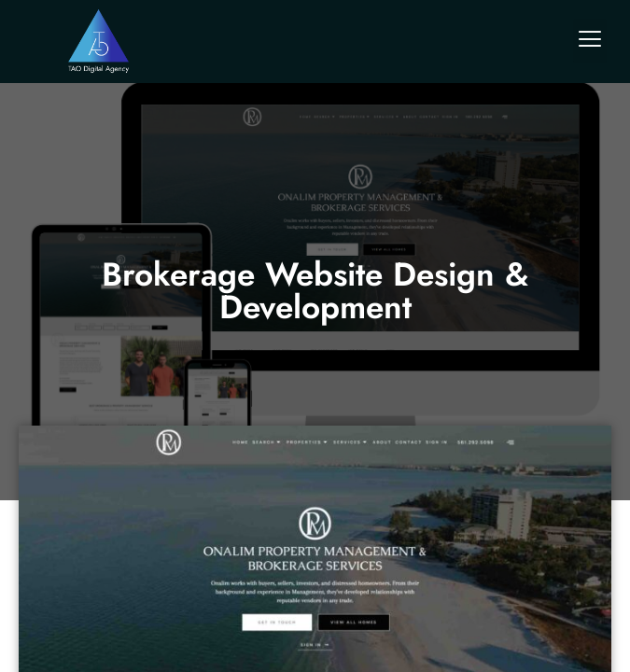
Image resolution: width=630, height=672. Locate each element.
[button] (590, 41)
